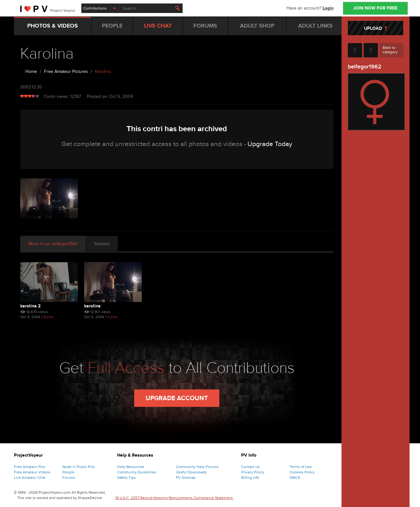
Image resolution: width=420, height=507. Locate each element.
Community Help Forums (197, 467)
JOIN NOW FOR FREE (375, 8)
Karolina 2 (30, 306)
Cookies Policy (302, 472)
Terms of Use (301, 467)
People (68, 472)
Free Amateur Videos (32, 472)
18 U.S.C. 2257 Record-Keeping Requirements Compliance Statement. (174, 498)
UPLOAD (376, 28)
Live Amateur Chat (30, 478)
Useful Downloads (191, 472)
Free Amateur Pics (30, 467)
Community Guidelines (137, 472)
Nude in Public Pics (79, 467)
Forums (69, 478)
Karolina (92, 306)
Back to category (390, 50)
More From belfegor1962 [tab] (53, 244)
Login (328, 8)
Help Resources (131, 467)
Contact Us (251, 467)
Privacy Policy (253, 472)
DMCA (295, 478)
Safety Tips (126, 478)
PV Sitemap (186, 478)
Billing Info (250, 478)
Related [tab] (102, 244)
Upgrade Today (270, 144)
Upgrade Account (177, 398)
